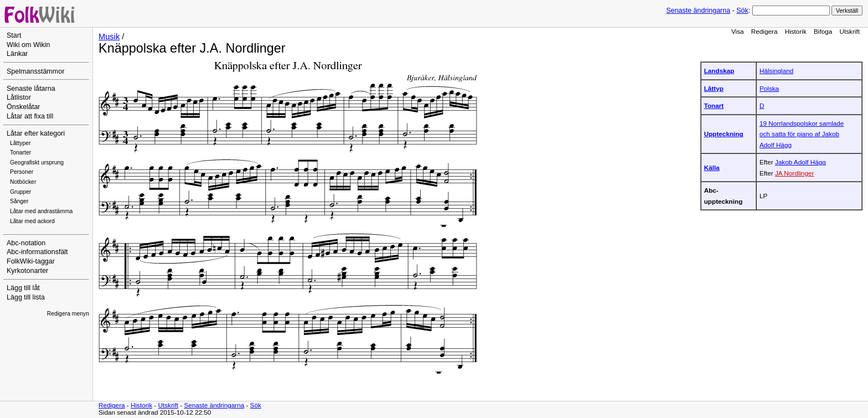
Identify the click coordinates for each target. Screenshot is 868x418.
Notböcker (23, 182)
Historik (796, 31)
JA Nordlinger (794, 173)
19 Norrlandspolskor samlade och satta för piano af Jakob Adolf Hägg (802, 134)
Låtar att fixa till (30, 116)
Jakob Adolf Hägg (800, 162)
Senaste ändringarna (698, 11)
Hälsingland (776, 71)
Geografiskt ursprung (37, 162)
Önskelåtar (24, 107)
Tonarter (20, 153)
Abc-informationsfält (37, 252)
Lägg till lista (26, 297)
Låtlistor (19, 97)
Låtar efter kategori (36, 133)
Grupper (20, 192)
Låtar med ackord (32, 221)
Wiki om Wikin (29, 45)
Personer (22, 172)
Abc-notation (26, 243)
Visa (738, 31)
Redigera (764, 31)
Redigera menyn (68, 314)
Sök (742, 11)
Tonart (714, 105)
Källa (712, 167)
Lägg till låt (23, 288)
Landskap (719, 71)
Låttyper (20, 143)
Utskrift (850, 31)
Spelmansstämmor (35, 71)
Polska (769, 88)
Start (14, 35)
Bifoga (823, 31)
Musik (109, 37)
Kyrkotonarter (27, 271)
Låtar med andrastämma (41, 211)
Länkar (17, 54)
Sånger (19, 201)
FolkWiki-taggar (31, 261)
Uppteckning (724, 134)
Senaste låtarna (31, 89)
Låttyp (714, 88)
